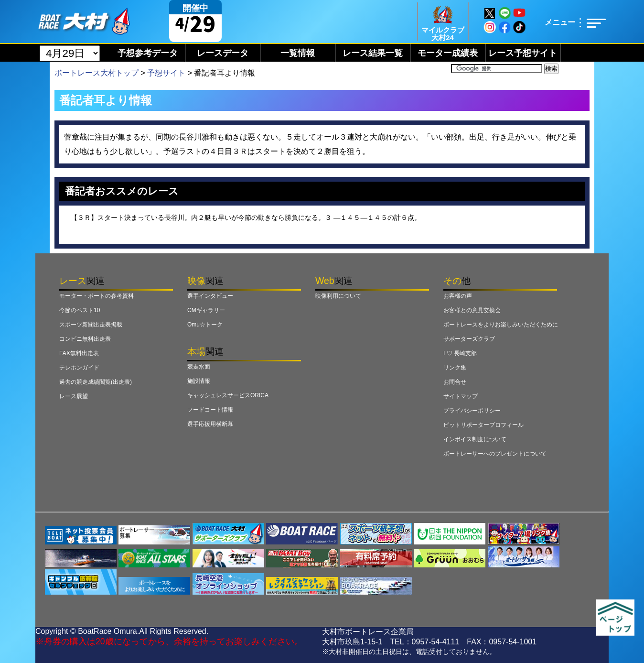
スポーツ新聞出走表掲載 (91, 325)
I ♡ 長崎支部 (460, 353)
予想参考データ (148, 53)
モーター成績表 (448, 53)
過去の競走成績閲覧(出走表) (96, 382)
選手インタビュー (210, 296)
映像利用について (338, 296)
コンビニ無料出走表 (85, 339)
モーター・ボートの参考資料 (97, 296)
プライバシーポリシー (472, 411)
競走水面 (199, 367)
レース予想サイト (523, 53)
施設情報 (199, 381)
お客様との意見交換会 (472, 310)
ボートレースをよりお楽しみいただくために (501, 325)
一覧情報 (298, 53)
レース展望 (74, 396)
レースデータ (223, 53)
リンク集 (455, 368)
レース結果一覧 (373, 53)
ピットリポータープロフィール (483, 425)
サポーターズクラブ (469, 339)
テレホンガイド (79, 368)
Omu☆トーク (205, 325)
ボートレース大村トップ (97, 73)
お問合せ (455, 382)
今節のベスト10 (80, 310)
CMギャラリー (206, 310)
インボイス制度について (475, 439)
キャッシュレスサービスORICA (228, 395)
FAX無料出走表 (79, 353)
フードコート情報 (210, 410)
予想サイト (166, 73)
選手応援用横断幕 (210, 424)
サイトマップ (461, 396)
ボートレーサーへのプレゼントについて (495, 454)
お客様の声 (458, 296)
